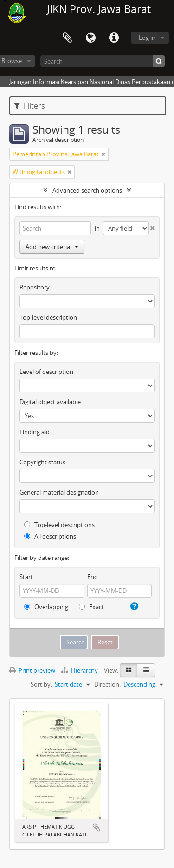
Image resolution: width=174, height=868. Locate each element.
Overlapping (46, 607)
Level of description (46, 372)
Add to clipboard (97, 828)
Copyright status (42, 462)
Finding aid (35, 432)
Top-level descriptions (59, 525)
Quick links (114, 38)
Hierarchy (80, 670)
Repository (35, 287)
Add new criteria (52, 247)
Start (26, 577)
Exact (91, 607)
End (93, 577)
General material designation (59, 492)
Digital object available (50, 402)
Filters (29, 106)
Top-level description (48, 317)
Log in (147, 38)
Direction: (107, 684)
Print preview (32, 670)
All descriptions (50, 536)
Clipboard (67, 38)
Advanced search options (87, 190)
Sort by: (41, 684)
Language (90, 38)
